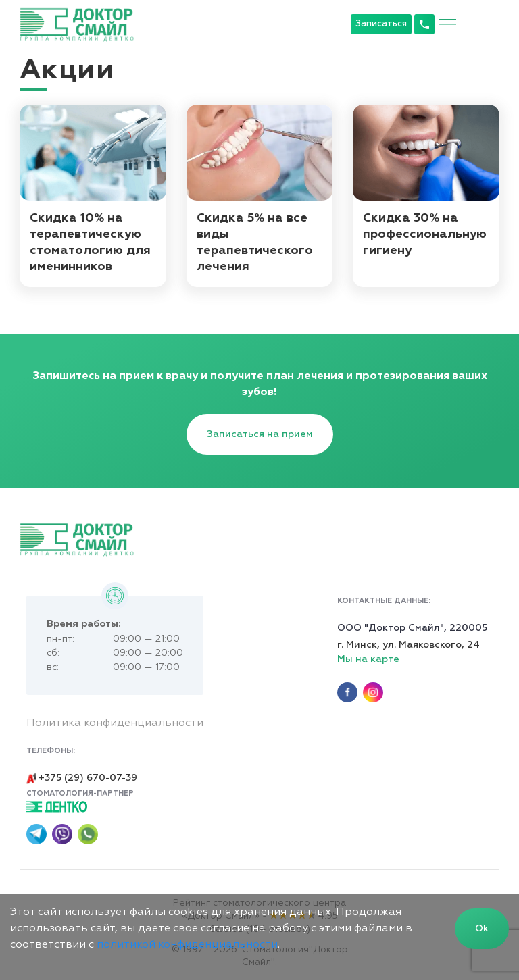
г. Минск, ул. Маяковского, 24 (408, 642)
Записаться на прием (260, 430)
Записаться (416, 24)
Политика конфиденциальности (116, 721)
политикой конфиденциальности (187, 945)
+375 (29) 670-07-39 (82, 775)
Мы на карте (368, 656)
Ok (482, 929)
